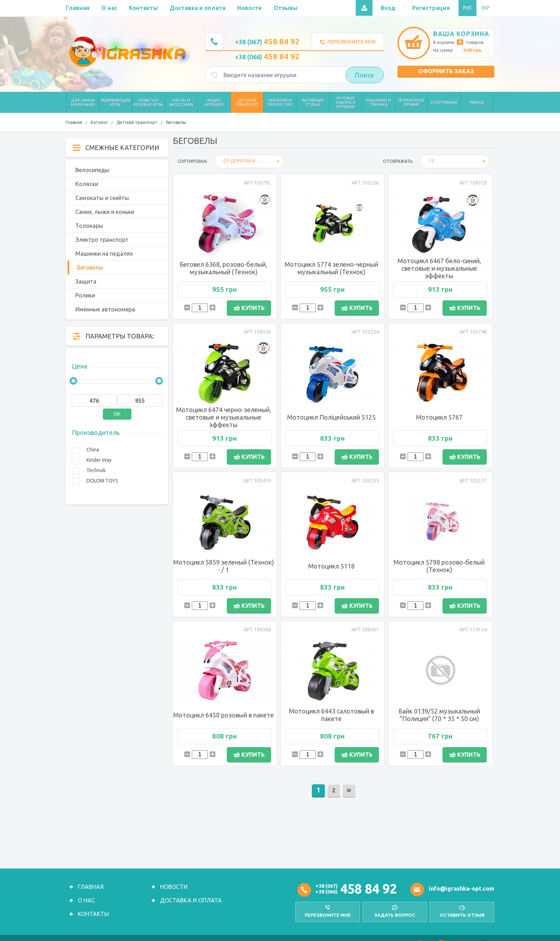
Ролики (85, 295)
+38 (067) (267, 42)
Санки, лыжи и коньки (105, 212)
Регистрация (431, 8)
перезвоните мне (326, 915)
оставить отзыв (462, 915)
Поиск (365, 75)
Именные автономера (105, 309)
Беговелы (176, 122)
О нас (86, 900)
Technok (96, 470)
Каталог (99, 122)
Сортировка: (192, 161)
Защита (86, 281)
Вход (388, 8)
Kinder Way (99, 460)
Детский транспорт (137, 122)
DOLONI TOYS (102, 481)
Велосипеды (92, 170)
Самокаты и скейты (102, 198)
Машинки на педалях (104, 254)
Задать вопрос (394, 915)
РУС (468, 8)
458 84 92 (369, 889)
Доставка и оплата (191, 900)
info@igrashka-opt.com (462, 889)
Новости (174, 887)
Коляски (87, 184)
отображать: (398, 161)
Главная (74, 122)
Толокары (89, 226)
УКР (485, 8)
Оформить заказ (446, 71)
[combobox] (249, 161)
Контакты (93, 914)
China (93, 450)
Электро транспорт (102, 240)
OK (117, 414)
